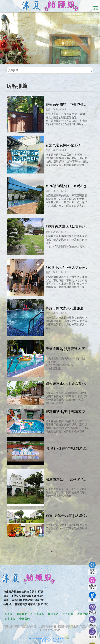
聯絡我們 (25, 619)
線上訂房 (54, 614)
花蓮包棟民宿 (11, 626)
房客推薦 (68, 614)
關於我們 (22, 614)
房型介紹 (83, 614)
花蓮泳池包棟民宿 (50, 630)
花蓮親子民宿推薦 (68, 626)
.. (70, 639)
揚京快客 (47, 639)
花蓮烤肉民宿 (28, 626)
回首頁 (9, 614)
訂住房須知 (38, 614)
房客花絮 (10, 619)
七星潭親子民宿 (47, 626)
